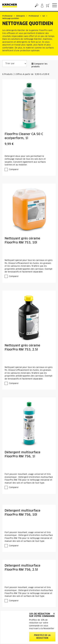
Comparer (14, 170)
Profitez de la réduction (42, 637)
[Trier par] (15, 64)
